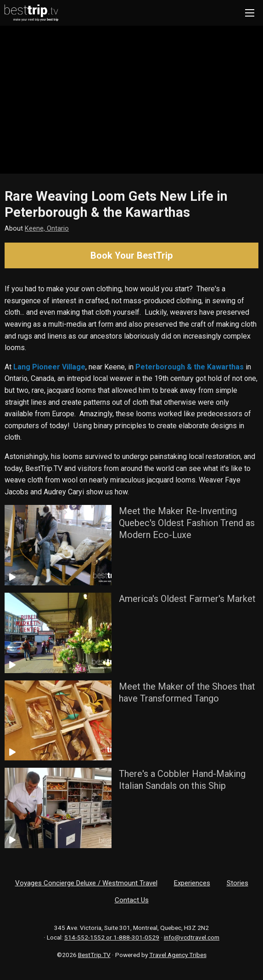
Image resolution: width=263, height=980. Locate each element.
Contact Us (132, 900)
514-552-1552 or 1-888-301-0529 (112, 937)
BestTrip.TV (94, 955)
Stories (238, 883)
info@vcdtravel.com (192, 937)
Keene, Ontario (47, 229)
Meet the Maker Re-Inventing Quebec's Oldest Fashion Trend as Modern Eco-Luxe (187, 523)
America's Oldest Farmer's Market (187, 599)
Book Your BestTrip (131, 255)
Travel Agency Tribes (178, 955)
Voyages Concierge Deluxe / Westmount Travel (86, 883)
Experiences (192, 883)
